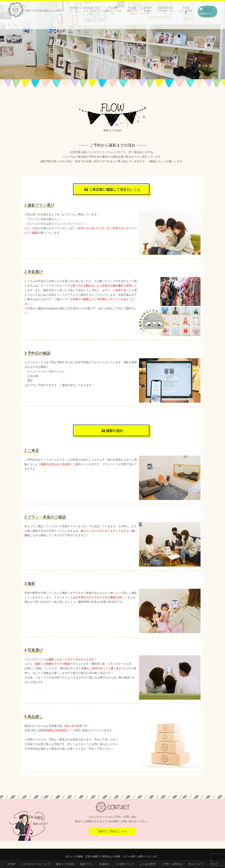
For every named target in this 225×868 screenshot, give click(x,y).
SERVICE (166, 10)
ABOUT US (91, 10)
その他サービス (125, 864)
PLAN (132, 10)
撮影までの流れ (65, 864)
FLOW (113, 10)
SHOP (148, 10)
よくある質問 (148, 864)
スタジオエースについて (36, 864)
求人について (196, 864)
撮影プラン (87, 864)
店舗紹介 (104, 864)
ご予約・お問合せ (172, 864)
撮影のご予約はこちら (113, 831)
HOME (74, 9)
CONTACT (206, 11)
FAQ (186, 10)
